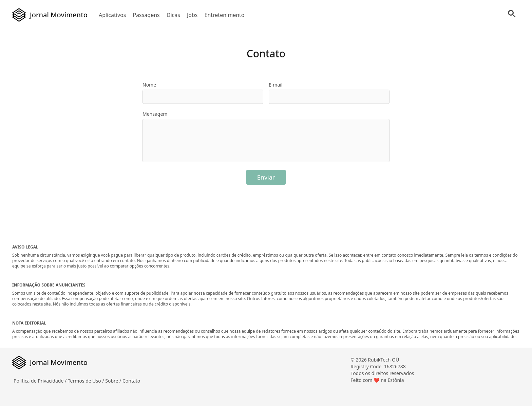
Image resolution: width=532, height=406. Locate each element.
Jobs (192, 15)
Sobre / (114, 381)
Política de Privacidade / (41, 381)
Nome (149, 85)
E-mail (275, 85)
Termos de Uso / (87, 381)
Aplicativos (112, 15)
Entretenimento (224, 15)
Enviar (266, 177)
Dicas (173, 15)
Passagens (146, 15)
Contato (131, 381)
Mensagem (155, 114)
